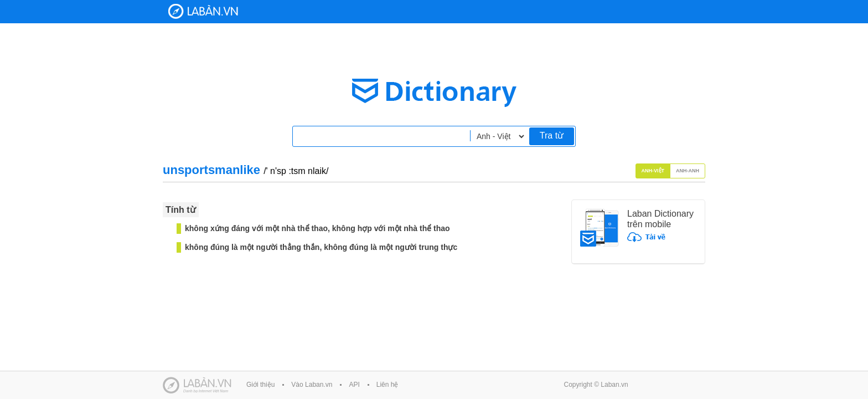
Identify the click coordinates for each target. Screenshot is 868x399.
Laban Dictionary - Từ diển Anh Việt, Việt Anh (203, 11)
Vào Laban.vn (312, 385)
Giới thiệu (260, 385)
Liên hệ (387, 385)
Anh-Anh (688, 171)
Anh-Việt (653, 171)
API (354, 385)
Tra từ (552, 135)
